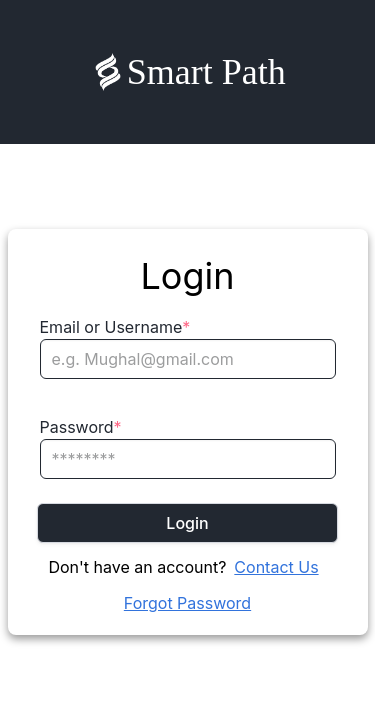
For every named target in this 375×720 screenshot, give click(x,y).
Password (81, 427)
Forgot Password (187, 603)
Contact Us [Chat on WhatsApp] (276, 567)
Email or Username (115, 327)
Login (187, 523)
